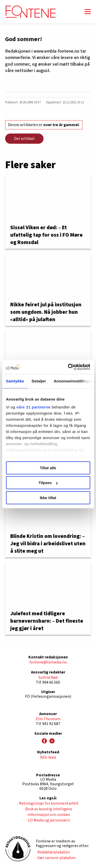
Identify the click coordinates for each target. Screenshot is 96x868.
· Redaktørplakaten (53, 852)
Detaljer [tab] (39, 381)
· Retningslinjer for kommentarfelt (48, 803)
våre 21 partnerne (34, 407)
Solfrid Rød (48, 678)
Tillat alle (48, 468)
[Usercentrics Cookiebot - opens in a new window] (68, 367)
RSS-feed (48, 757)
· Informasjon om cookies (48, 815)
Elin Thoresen (48, 719)
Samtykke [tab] (15, 381)
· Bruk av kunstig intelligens (48, 809)
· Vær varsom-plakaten (56, 858)
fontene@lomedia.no (48, 662)
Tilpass (48, 483)
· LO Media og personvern (48, 820)
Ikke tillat (48, 498)
